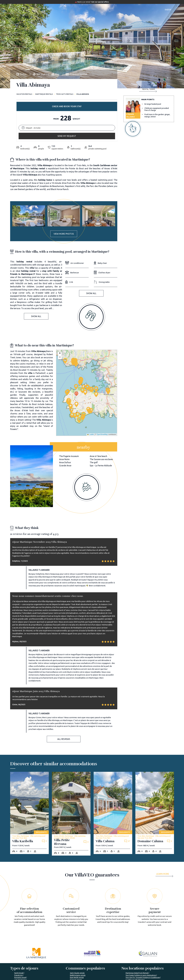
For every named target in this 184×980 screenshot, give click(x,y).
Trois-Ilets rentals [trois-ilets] (65, 94)
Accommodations (70, 10)
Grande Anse (65, 423)
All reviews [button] (64, 696)
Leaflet (90, 392)
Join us (55, 971)
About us (56, 961)
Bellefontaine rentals (78, 932)
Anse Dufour (65, 420)
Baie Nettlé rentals (77, 935)
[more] (165, 832)
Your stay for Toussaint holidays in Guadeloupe (143, 935)
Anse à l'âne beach (98, 413)
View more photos (64, 191)
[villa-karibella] (29, 770)
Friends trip (18, 932)
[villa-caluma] (113, 770)
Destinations (90, 10)
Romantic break (20, 935)
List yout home (113, 966)
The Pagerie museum (69, 413)
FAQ (81, 961)
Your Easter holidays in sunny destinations (141, 932)
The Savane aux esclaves (101, 416)
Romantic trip (19, 939)
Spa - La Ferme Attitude (101, 423)
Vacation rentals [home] (24, 94)
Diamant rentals (76, 937)
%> (26, 953)
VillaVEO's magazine (88, 966)
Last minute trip (20, 937)
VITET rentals (75, 939)
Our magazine (123, 10)
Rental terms (148, 124)
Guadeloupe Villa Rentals (135, 937)
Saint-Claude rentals (77, 930)
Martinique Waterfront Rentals (137, 930)
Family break (19, 930)
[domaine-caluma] (155, 770)
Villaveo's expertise (115, 961)
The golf (94, 420)
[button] (76, 344)
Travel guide (106, 10)
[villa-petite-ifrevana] (71, 771)
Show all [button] (36, 273)
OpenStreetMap (102, 392)
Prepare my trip (86, 971)
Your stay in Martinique (134, 939)
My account (140, 966)
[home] (24, 10)
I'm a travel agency (143, 961)
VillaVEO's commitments (62, 966)
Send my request (149, 113)
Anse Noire (64, 416)
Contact (137, 10)
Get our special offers (100, 2)
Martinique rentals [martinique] (44, 94)
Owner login (113, 975)
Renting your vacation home (119, 971)
